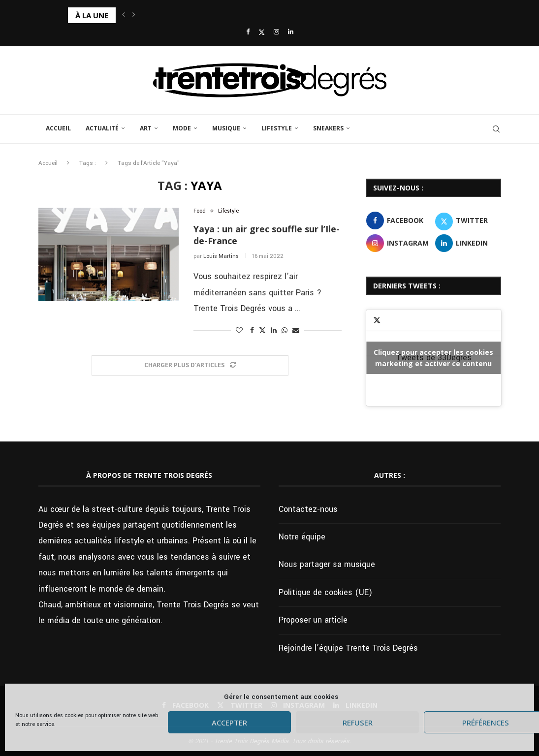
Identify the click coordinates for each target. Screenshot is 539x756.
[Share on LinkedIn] (274, 331)
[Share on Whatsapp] (285, 331)
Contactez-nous (308, 509)
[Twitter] (262, 32)
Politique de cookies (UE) (325, 592)
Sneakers (328, 128)
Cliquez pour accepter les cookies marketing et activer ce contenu (433, 358)
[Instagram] (276, 32)
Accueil (58, 128)
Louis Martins (221, 256)
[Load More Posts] (190, 365)
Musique (226, 128)
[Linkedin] (291, 32)
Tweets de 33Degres (433, 358)
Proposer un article (313, 620)
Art (146, 128)
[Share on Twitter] (262, 331)
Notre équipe (302, 537)
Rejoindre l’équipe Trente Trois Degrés (348, 648)
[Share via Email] (296, 331)
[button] (124, 15)
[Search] (496, 129)
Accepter (229, 723)
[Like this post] (239, 331)
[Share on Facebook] (252, 331)
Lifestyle (277, 128)
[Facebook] (248, 32)
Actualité (102, 128)
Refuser (358, 723)
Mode (182, 128)
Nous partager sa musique (327, 564)
